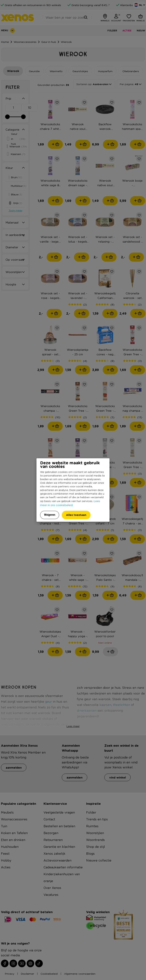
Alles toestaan (76, 515)
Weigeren (50, 515)
